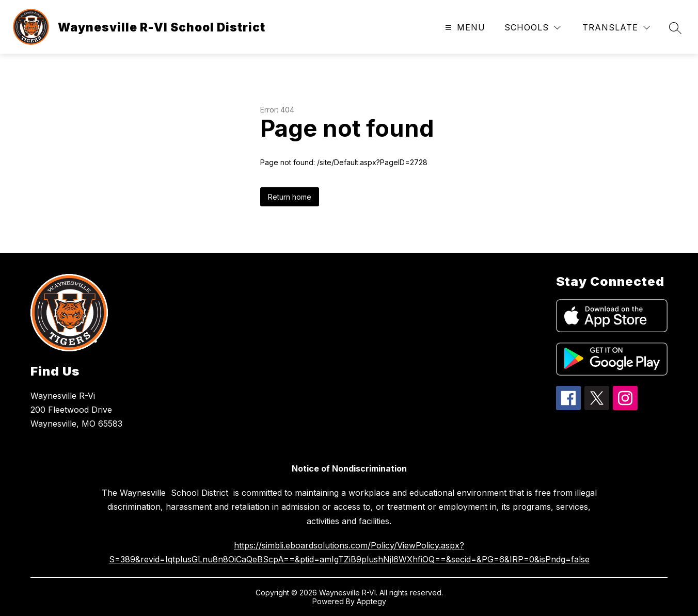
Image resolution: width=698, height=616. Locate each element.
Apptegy (371, 601)
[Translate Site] (616, 28)
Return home (290, 197)
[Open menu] (464, 28)
